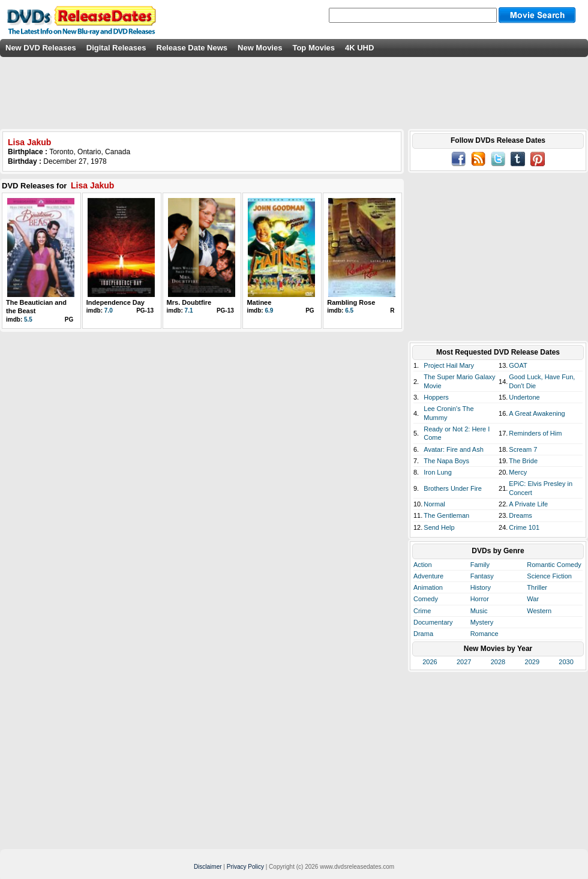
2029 (532, 662)
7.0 (109, 310)
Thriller (537, 587)
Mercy (518, 472)
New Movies (260, 48)
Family (480, 565)
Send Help (439, 527)
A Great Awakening (537, 413)
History (481, 587)
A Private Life (528, 504)
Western (539, 611)
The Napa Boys (446, 461)
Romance (484, 634)
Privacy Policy (245, 867)
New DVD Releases (41, 48)
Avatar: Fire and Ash (453, 449)
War (533, 599)
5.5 (28, 319)
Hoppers (436, 397)
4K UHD (359, 48)
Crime (422, 611)
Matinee (259, 302)
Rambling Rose (351, 302)
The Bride (523, 461)
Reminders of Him (535, 433)
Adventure (428, 576)
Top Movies (313, 48)
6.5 (349, 310)
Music (479, 611)
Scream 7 (523, 449)
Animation (428, 587)
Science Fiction (549, 576)
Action (423, 565)
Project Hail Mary (449, 365)
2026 (430, 662)
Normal (434, 504)
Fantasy (482, 576)
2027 (464, 662)
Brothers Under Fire (453, 488)
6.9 (269, 310)
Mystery (482, 622)
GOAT (518, 365)
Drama (423, 634)
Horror (480, 599)
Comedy (426, 599)
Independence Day (115, 302)
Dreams (520, 515)
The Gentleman (446, 515)
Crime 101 (524, 527)
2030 (566, 662)
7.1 (189, 310)
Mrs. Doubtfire (189, 302)
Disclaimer (208, 867)
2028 (498, 662)
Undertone (524, 397)
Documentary (433, 622)
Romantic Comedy (554, 565)
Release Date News (192, 48)
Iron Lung (437, 472)
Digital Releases (116, 48)
